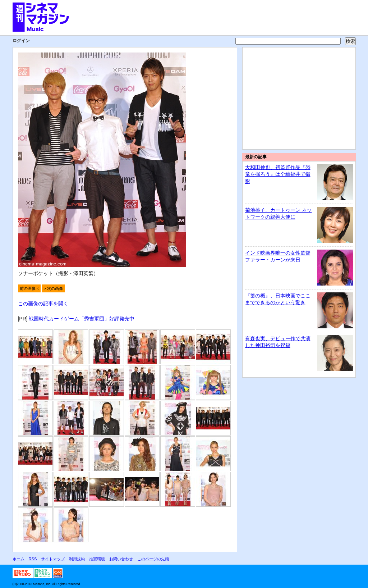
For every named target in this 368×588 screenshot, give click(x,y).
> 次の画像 (53, 288)
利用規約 (77, 559)
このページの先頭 (153, 559)
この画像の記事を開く (43, 304)
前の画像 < (29, 288)
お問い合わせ (121, 559)
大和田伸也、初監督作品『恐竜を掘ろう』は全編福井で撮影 (278, 174)
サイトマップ (53, 559)
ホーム (19, 559)
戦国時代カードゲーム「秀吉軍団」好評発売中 (82, 319)
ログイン (21, 41)
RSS (33, 559)
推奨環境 (97, 559)
